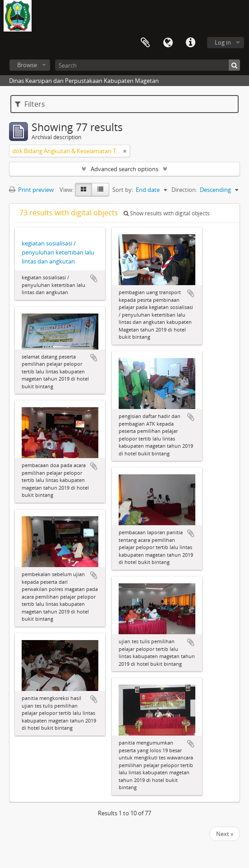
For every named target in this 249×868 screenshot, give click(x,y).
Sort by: (123, 190)
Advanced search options (124, 169)
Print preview (31, 190)
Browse (27, 65)
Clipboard (145, 43)
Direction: (184, 190)
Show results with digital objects (167, 213)
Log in (223, 42)
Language (168, 43)
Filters (30, 104)
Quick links (190, 43)
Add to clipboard (94, 278)
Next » (225, 834)
